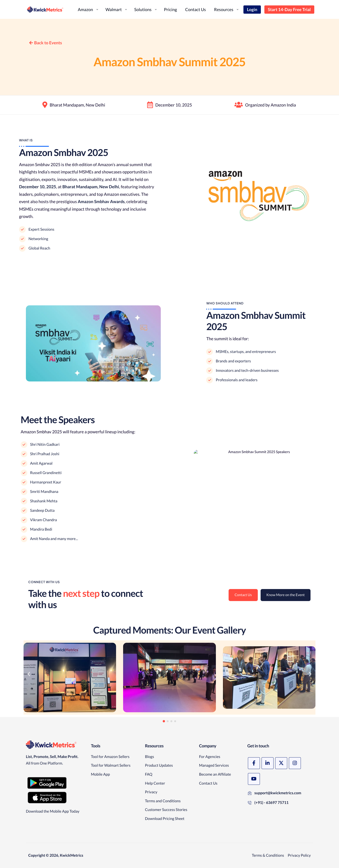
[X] (281, 763)
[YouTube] (254, 779)
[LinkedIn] (268, 763)
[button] (29, 674)
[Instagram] (295, 763)
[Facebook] (254, 763)
